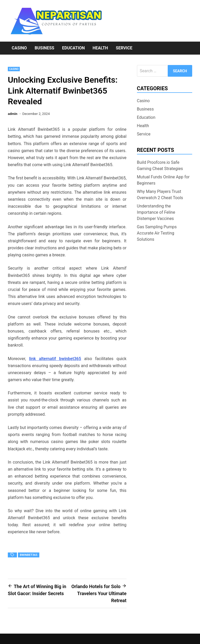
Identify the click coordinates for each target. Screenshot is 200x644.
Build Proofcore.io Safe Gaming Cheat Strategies (160, 165)
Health (100, 48)
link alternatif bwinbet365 (55, 359)
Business (44, 48)
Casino (19, 48)
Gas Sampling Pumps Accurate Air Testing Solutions (157, 233)
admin (13, 114)
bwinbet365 (29, 555)
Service (124, 48)
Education (73, 48)
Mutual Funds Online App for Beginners (163, 180)
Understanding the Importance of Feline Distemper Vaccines (156, 212)
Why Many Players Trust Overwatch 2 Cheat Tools (160, 195)
